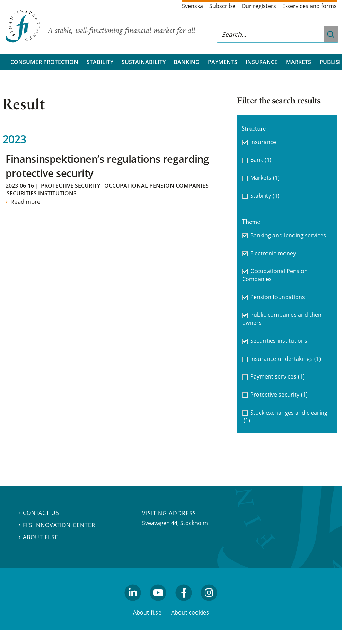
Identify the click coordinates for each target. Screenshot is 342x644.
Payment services (277, 377)
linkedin (133, 604)
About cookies (190, 613)
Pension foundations (278, 297)
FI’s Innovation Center (57, 525)
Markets (299, 62)
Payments (223, 62)
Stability (100, 62)
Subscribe (222, 6)
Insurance (262, 62)
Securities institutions (42, 193)
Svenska (192, 6)
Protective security (71, 186)
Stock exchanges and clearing (286, 417)
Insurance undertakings (286, 359)
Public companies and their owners (282, 319)
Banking (187, 62)
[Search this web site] (271, 34)
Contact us (39, 513)
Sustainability (144, 62)
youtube (158, 604)
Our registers (259, 6)
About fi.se (38, 537)
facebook (184, 604)
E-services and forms (310, 6)
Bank (261, 160)
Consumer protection (44, 62)
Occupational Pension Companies (156, 186)
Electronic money (273, 253)
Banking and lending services (288, 235)
